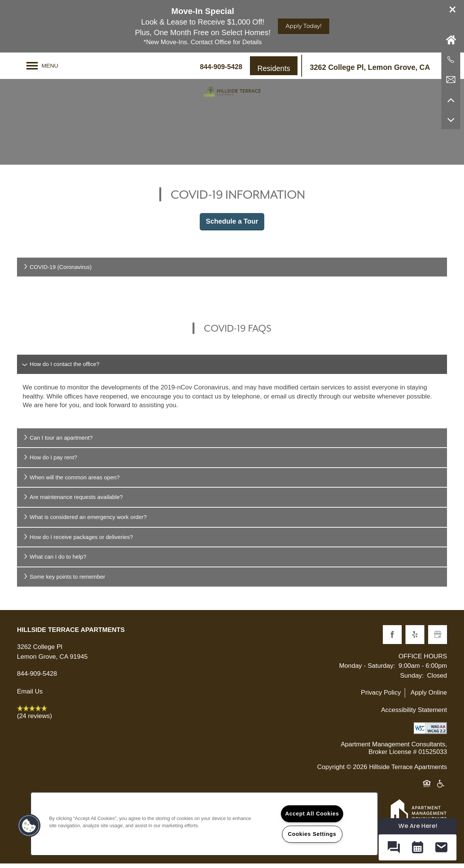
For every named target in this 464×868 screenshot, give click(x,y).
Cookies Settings (312, 834)
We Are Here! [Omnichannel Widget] (418, 826)
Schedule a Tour (232, 225)
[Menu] (42, 66)
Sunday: (412, 680)
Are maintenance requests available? (73, 501)
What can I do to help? (55, 561)
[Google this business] (438, 639)
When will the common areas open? (71, 481)
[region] (204, 824)
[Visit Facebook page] (392, 639)
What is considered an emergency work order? (85, 521)
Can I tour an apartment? (58, 442)
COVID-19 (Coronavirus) (57, 271)
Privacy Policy (381, 697)
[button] (453, 9)
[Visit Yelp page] (415, 639)
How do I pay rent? (50, 462)
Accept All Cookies (312, 814)
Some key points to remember (64, 581)
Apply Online (429, 697)
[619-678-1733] (451, 60)
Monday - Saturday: (367, 670)
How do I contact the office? (61, 368)
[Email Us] (451, 80)
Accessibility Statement (414, 714)
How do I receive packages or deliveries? (78, 541)
